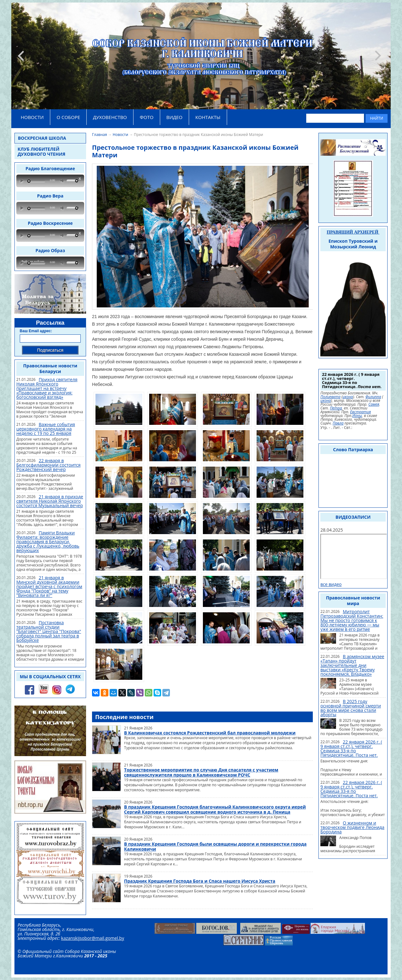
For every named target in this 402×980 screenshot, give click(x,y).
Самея (374, 404)
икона (348, 397)
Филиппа (373, 397)
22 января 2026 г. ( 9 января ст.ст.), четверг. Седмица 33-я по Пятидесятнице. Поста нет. (351, 748)
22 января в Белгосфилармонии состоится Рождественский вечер (49, 465)
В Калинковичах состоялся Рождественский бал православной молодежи (210, 733)
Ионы (357, 416)
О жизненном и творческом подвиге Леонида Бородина (352, 827)
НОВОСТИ (32, 117)
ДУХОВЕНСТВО (110, 117)
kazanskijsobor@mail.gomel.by (93, 938)
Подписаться (50, 350)
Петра (336, 408)
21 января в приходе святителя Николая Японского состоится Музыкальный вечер (50, 501)
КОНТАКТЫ (208, 117)
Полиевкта (330, 397)
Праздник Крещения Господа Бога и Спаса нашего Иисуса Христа (200, 881)
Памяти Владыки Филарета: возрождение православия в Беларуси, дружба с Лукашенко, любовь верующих (48, 541)
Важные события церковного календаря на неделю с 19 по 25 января (46, 429)
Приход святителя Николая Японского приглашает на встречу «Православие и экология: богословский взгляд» (47, 388)
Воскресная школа (42, 138)
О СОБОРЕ (68, 117)
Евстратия (361, 412)
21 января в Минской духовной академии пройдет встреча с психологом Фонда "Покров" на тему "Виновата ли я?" (49, 586)
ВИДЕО (174, 117)
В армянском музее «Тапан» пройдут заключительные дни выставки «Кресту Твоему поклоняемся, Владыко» (352, 665)
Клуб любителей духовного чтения (41, 152)
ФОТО (147, 117)
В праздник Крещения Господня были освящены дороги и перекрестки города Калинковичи (215, 846)
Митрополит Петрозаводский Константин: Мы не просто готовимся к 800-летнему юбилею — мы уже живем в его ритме (352, 620)
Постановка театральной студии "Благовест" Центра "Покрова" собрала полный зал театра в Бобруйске (49, 631)
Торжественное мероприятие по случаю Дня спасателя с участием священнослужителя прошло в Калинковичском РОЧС (201, 772)
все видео (331, 584)
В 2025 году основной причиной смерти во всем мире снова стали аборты (351, 708)
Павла (338, 423)
